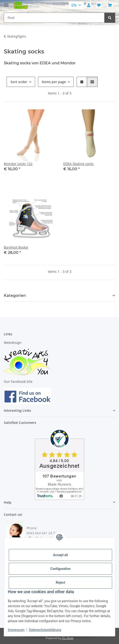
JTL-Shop (68, 638)
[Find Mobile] (54, 18)
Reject (60, 582)
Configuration (60, 569)
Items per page (54, 82)
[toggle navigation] (6, 3)
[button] (89, 5)
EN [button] (74, 5)
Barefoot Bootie (16, 247)
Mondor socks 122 (18, 164)
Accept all (60, 555)
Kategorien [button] (15, 296)
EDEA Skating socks (78, 164)
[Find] (110, 18)
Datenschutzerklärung (45, 630)
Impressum (16, 630)
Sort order (19, 82)
